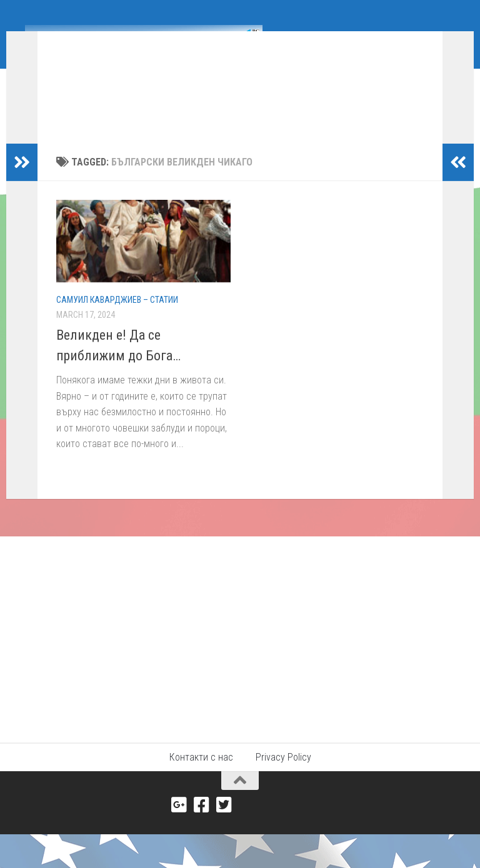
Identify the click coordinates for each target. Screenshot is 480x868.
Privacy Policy (283, 795)
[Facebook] (202, 843)
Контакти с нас (201, 795)
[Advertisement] (240, 668)
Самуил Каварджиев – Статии (117, 318)
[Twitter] (224, 843)
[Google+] (179, 843)
